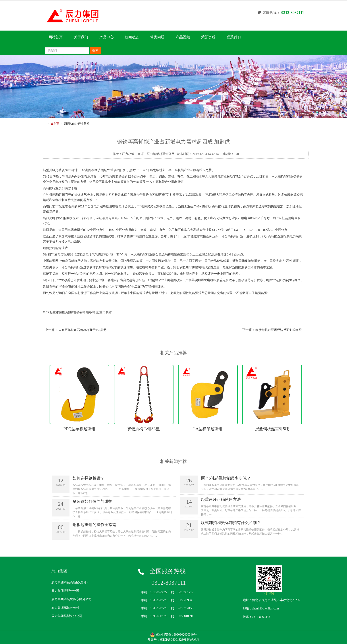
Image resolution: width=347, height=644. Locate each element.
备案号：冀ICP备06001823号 (167, 640)
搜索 (95, 50)
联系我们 (234, 37)
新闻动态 (132, 37)
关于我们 (81, 37)
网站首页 (56, 37)
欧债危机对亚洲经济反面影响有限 (279, 330)
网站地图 (193, 640)
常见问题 (157, 37)
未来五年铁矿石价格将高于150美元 (82, 330)
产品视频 (183, 37)
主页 (56, 124)
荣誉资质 (208, 37)
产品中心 (106, 37)
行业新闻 (84, 124)
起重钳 (54, 312)
